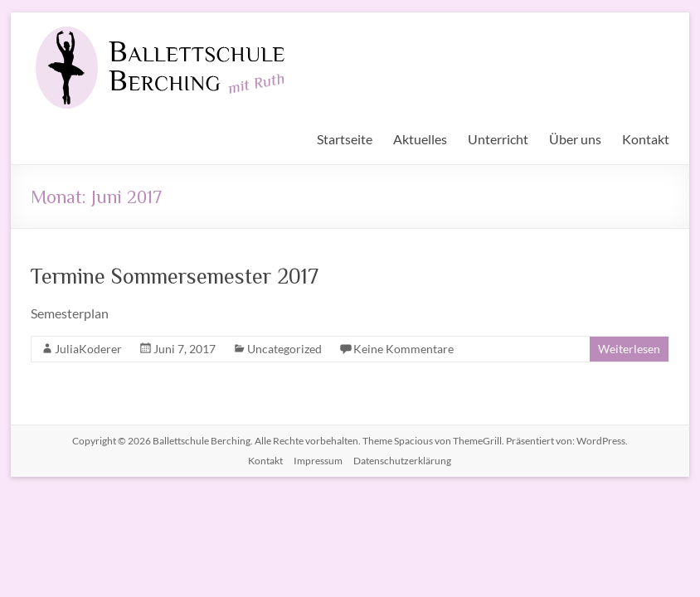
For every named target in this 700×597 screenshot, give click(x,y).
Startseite (345, 139)
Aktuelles (420, 139)
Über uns (575, 139)
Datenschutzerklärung (402, 461)
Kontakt (646, 139)
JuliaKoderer (88, 349)
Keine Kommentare (403, 349)
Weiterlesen (629, 349)
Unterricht (498, 139)
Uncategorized (284, 349)
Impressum (318, 461)
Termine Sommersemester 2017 (175, 275)
